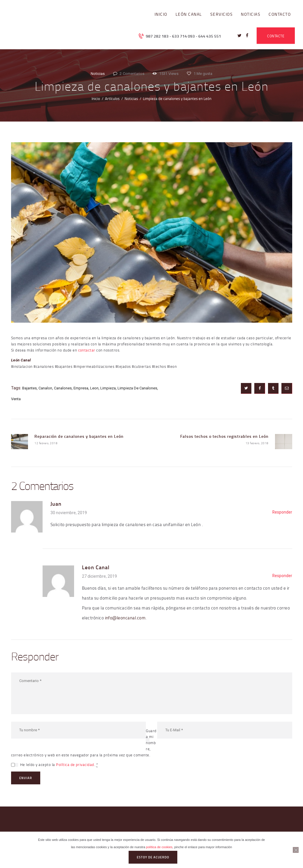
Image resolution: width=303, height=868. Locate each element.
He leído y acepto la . (59, 765)
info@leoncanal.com (125, 618)
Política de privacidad (75, 765)
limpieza (108, 388)
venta (16, 399)
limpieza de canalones (137, 388)
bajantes (29, 388)
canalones (63, 388)
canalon (45, 388)
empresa (81, 388)
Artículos (112, 99)
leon (94, 388)
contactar (87, 350)
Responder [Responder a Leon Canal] (282, 576)
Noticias (98, 74)
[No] (296, 850)
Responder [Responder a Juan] (282, 512)
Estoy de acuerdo (153, 857)
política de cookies (159, 847)
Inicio (96, 99)
